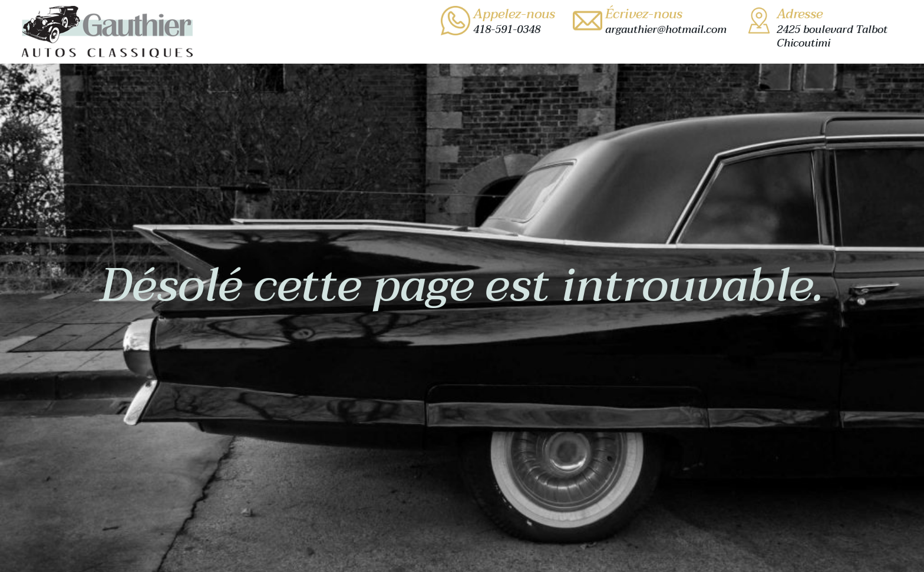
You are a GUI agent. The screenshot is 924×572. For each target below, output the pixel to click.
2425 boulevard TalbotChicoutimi (832, 37)
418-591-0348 (507, 30)
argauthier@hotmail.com (666, 30)
